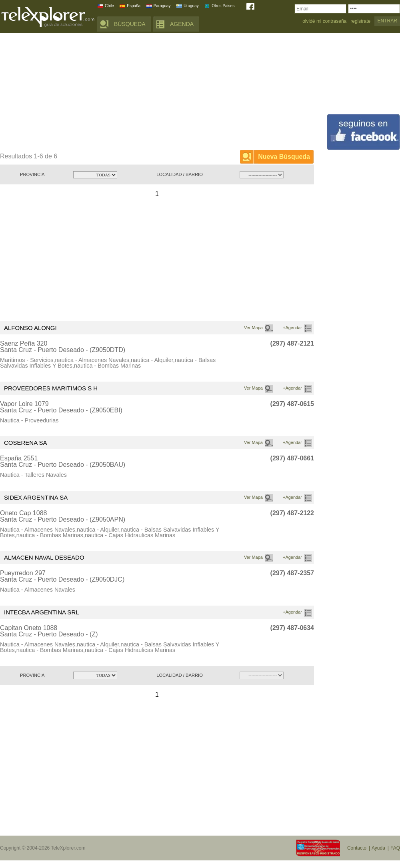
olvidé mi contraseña (324, 21)
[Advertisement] (137, 93)
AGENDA (182, 24)
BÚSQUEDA (130, 24)
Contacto (357, 848)
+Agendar (292, 328)
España (134, 6)
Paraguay (162, 6)
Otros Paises (223, 6)
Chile (109, 6)
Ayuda (378, 848)
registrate (360, 21)
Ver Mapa (253, 328)
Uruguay (191, 6)
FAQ (395, 848)
